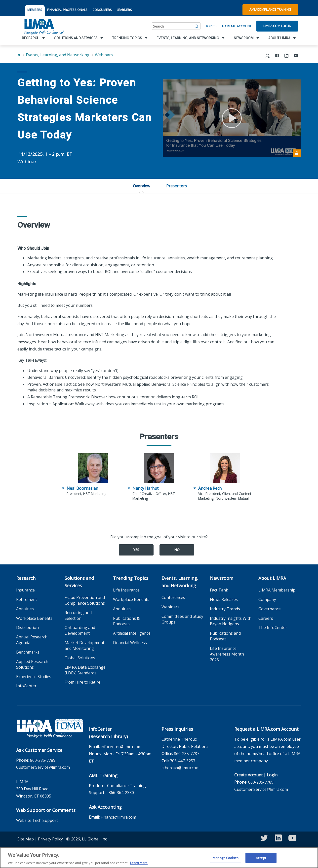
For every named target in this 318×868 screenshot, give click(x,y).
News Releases (224, 599)
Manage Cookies (226, 858)
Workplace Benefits (34, 618)
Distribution (27, 627)
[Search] (197, 26)
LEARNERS (124, 10)
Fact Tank (219, 590)
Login (272, 775)
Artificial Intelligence (132, 633)
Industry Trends (225, 609)
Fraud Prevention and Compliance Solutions (85, 600)
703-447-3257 (183, 761)
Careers (266, 618)
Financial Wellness (130, 643)
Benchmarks (28, 652)
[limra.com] (44, 26)
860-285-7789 (43, 760)
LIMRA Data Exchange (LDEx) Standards (85, 670)
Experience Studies (34, 677)
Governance (270, 609)
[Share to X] (268, 56)
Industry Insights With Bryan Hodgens (231, 621)
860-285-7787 (187, 754)
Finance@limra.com (118, 817)
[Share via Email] (296, 56)
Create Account (236, 26)
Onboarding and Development (80, 630)
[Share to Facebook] (277, 56)
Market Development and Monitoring (84, 645)
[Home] (19, 55)
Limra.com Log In (277, 26)
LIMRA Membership (277, 590)
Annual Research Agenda (32, 640)
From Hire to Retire (82, 682)
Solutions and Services (79, 582)
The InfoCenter (273, 627)
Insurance (25, 590)
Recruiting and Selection (78, 615)
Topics (211, 26)
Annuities (25, 609)
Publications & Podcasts (126, 621)
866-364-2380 (121, 793)
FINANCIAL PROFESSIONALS (67, 10)
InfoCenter (26, 686)
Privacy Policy (50, 839)
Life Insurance (126, 590)
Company (267, 599)
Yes (136, 550)
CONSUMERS (102, 10)
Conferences (173, 597)
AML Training (103, 775)
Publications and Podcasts (225, 636)
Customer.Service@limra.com (43, 767)
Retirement (27, 599)
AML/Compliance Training (270, 9)
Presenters (177, 186)
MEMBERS (35, 10)
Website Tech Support (37, 820)
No (177, 550)
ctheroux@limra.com (180, 768)
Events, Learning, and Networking (58, 55)
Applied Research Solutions (32, 664)
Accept (261, 858)
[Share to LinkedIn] (286, 56)
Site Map (26, 839)
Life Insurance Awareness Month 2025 (227, 654)
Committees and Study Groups (182, 619)
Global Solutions (80, 658)
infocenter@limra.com (121, 747)
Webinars (104, 55)
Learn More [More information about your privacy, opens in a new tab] (139, 864)
